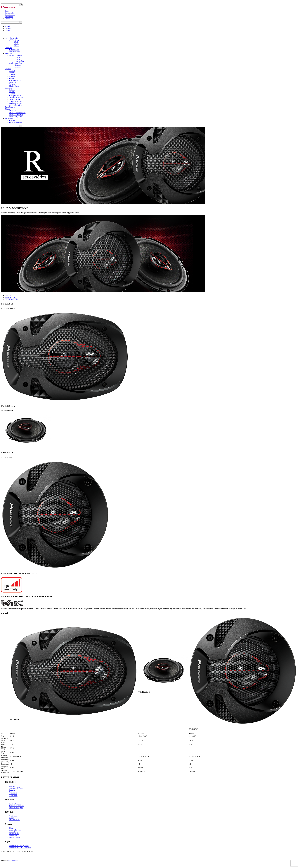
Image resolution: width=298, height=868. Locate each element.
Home (7, 11)
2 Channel (17, 67)
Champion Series (15, 80)
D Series (12, 73)
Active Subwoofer (16, 101)
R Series (12, 76)
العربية (7, 26)
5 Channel (17, 57)
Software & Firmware (17, 806)
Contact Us (9, 19)
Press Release (14, 834)
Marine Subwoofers (16, 115)
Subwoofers (9, 88)
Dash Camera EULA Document (20, 848)
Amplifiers (9, 53)
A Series (16, 44)
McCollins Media (13, 861)
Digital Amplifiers (16, 55)
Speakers (8, 69)
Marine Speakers (15, 111)
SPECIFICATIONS (12, 299)
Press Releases (10, 15)
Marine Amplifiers (16, 117)
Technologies (10, 13)
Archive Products (15, 830)
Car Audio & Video (12, 38)
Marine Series (14, 86)
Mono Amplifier (19, 61)
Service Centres (15, 838)
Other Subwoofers (16, 105)
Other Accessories (15, 122)
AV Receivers (14, 40)
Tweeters (12, 84)
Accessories (9, 119)
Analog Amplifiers (16, 63)
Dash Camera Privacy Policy (19, 846)
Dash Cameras (10, 107)
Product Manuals (15, 804)
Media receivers (15, 52)
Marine (8, 109)
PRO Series (13, 82)
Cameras (12, 120)
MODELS (9, 295)
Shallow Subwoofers (16, 97)
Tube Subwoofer (15, 99)
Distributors (9, 17)
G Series (17, 46)
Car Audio (9, 48)
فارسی (8, 30)
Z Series (16, 42)
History (12, 818)
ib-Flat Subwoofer (16, 103)
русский (8, 28)
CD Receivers (14, 50)
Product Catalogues (16, 808)
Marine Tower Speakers (17, 113)
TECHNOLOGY (11, 297)
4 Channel (17, 59)
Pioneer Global (14, 820)
